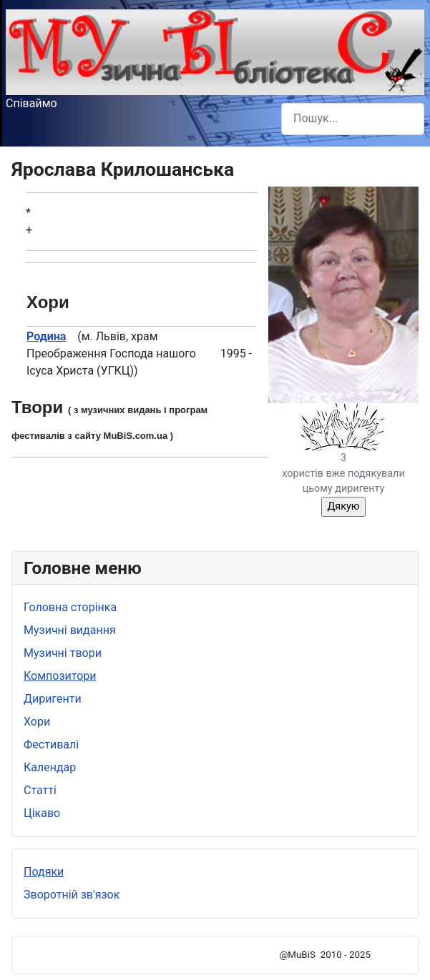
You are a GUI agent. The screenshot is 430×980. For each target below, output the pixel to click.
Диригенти (53, 699)
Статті (40, 790)
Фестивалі (51, 744)
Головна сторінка (70, 607)
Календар (50, 767)
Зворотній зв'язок (72, 895)
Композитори (60, 676)
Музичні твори (63, 653)
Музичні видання (70, 630)
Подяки (44, 872)
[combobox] (353, 119)
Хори (37, 722)
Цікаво (42, 813)
